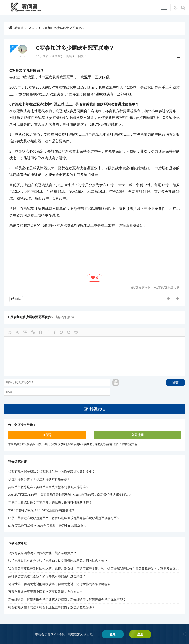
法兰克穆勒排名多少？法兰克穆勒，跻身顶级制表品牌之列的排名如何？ (58, 561)
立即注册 (138, 435)
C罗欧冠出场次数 (168, 288)
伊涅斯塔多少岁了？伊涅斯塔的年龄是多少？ (39, 479)
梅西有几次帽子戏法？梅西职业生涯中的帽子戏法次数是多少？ (52, 472)
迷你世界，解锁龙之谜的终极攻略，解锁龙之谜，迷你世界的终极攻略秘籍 (59, 584)
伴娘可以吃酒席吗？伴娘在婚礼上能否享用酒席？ (42, 553)
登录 (49, 435)
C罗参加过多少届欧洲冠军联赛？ (62, 28)
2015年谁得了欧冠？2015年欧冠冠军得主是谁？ (41, 510)
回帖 (18, 299)
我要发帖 (97, 409)
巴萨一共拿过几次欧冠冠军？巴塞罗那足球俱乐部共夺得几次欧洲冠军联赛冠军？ (64, 518)
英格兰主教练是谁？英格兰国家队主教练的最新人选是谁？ (49, 487)
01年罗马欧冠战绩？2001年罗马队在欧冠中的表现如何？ (48, 526)
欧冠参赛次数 (142, 288)
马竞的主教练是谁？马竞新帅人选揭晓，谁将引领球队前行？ (50, 503)
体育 (31, 28)
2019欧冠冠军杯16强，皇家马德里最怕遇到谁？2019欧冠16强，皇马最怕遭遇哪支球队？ (70, 495)
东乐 (23, 56)
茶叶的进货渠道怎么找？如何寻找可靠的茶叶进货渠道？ (47, 576)
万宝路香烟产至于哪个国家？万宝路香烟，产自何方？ (45, 592)
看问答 (19, 28)
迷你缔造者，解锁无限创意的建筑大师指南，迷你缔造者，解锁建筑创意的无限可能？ (67, 600)
